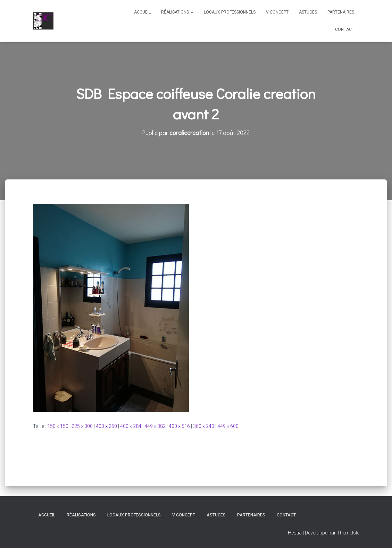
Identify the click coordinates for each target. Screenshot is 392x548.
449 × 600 (228, 426)
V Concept (277, 12)
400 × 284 (131, 426)
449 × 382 (155, 426)
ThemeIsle (348, 533)
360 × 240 (204, 426)
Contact (345, 29)
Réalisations (177, 12)
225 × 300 (82, 426)
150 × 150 (58, 426)
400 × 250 (106, 426)
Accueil (142, 12)
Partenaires (341, 12)
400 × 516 (179, 426)
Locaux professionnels (230, 12)
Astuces (308, 12)
